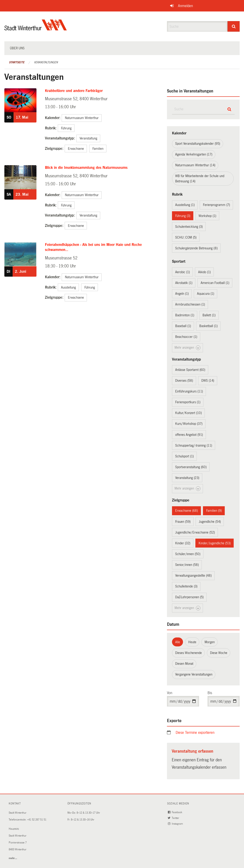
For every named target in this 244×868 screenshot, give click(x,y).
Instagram (176, 824)
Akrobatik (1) (184, 283)
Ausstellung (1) (185, 205)
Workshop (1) (207, 216)
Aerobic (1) (183, 272)
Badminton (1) (185, 315)
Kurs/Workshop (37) (189, 424)
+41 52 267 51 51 (37, 820)
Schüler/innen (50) (188, 554)
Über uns (17, 48)
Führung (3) (183, 216)
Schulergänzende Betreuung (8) (196, 248)
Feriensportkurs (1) (188, 402)
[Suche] (234, 26)
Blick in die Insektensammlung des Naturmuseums (86, 168)
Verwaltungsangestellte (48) (193, 576)
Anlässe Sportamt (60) (190, 370)
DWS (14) (208, 381)
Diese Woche (219, 653)
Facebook (175, 812)
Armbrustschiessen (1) (190, 304)
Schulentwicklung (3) (189, 227)
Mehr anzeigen (187, 348)
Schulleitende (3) (186, 586)
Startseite (17, 62)
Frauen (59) (183, 522)
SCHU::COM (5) (186, 237)
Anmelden (185, 6)
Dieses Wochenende (189, 653)
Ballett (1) (209, 315)
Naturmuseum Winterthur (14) (195, 165)
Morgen (210, 642)
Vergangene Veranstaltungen (194, 674)
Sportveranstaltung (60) (191, 467)
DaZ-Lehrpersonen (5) (189, 597)
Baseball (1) (183, 326)
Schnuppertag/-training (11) (194, 445)
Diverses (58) (184, 381)
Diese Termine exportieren (195, 733)
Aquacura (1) (206, 294)
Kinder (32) (183, 543)
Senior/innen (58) (187, 565)
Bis (210, 693)
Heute (192, 642)
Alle (178, 642)
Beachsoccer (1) (186, 337)
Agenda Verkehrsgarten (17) (194, 154)
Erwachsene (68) (187, 511)
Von (170, 693)
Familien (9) (214, 511)
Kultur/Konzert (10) (189, 413)
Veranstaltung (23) (187, 478)
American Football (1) (215, 283)
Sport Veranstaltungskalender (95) (198, 144)
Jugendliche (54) (210, 522)
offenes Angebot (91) (189, 435)
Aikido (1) (204, 272)
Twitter (174, 818)
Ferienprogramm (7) (216, 205)
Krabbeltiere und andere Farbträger (74, 91)
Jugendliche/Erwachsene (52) (195, 532)
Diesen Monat (184, 664)
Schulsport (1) (184, 456)
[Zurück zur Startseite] (36, 29)
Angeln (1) (182, 294)
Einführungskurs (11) (189, 391)
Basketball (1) (208, 326)
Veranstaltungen (46, 62)
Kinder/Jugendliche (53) (215, 543)
